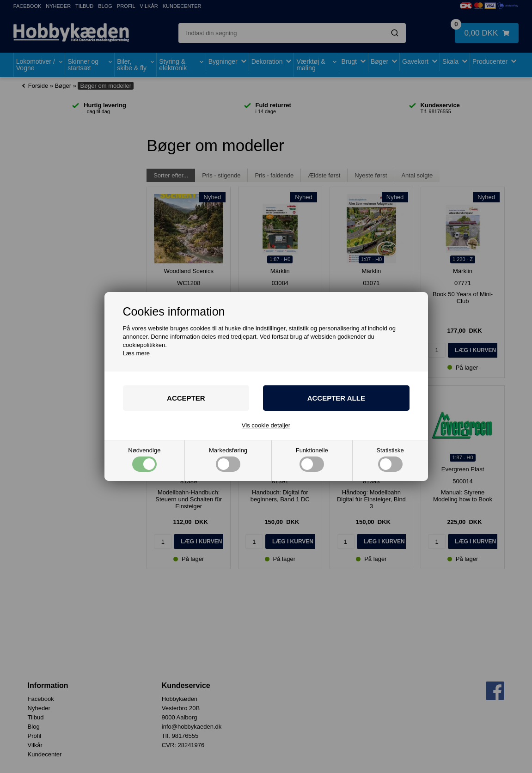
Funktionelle (312, 460)
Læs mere (137, 353)
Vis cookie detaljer (266, 425)
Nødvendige (144, 460)
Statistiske (390, 460)
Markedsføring (228, 460)
